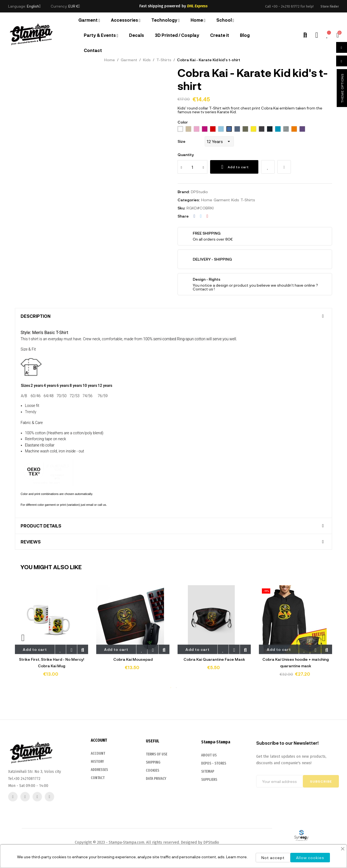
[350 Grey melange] (286, 129)
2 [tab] (176, 688)
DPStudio (199, 192)
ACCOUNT (98, 804)
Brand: (184, 192)
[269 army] (245, 129)
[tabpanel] (52, 635)
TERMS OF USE (157, 809)
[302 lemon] (253, 129)
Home (207, 200)
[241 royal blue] (229, 129)
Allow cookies (310, 858)
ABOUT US (209, 813)
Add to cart (234, 167)
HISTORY (97, 813)
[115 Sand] (188, 129)
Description (36, 316)
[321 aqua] (278, 129)
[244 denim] (237, 129)
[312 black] (262, 129)
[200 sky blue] (221, 129)
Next (324, 638)
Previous (23, 638)
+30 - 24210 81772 (286, 6)
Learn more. (237, 857)
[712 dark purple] (302, 129)
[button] (330, 6)
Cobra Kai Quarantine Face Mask (214, 659)
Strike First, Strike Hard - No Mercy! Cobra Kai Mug (52, 663)
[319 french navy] (270, 129)
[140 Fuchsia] (205, 129)
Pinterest (207, 216)
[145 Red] (213, 129)
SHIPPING (153, 817)
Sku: (181, 208)
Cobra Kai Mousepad (133, 659)
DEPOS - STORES (214, 821)
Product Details (41, 526)
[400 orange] (294, 129)
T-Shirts (248, 200)
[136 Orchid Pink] (197, 129)
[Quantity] (192, 167)
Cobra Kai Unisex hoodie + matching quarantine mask (296, 663)
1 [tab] (171, 688)
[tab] (173, 316)
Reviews (31, 542)
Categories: (189, 200)
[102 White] (180, 129)
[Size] (219, 141)
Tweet (201, 216)
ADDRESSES (99, 821)
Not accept (273, 858)
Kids (235, 200)
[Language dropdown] (34, 6)
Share (194, 216)
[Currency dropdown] (74, 6)
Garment (222, 200)
